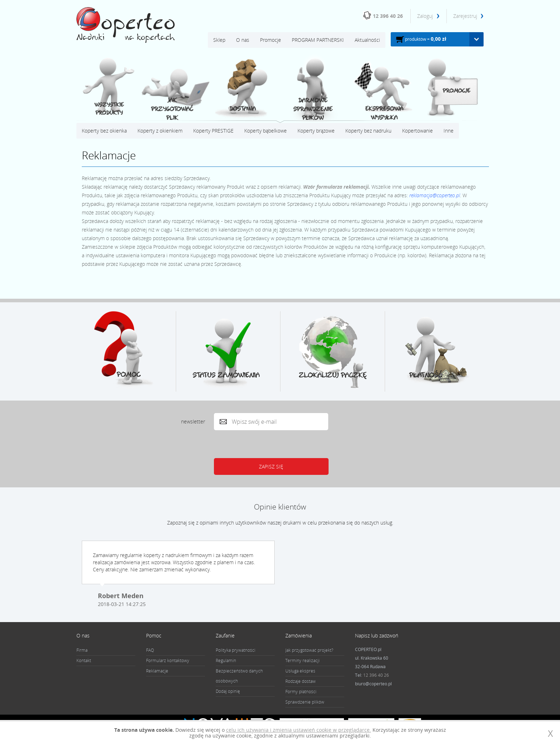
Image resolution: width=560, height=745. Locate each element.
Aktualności (367, 40)
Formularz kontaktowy (168, 660)
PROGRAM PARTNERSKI (318, 40)
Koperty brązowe (316, 131)
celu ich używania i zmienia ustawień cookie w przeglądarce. (299, 730)
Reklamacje (157, 671)
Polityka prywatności (236, 650)
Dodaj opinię (228, 691)
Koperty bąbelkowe (266, 131)
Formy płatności (301, 692)
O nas (243, 40)
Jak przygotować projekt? (309, 650)
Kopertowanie (417, 131)
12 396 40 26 (388, 16)
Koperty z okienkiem (160, 131)
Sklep (219, 40)
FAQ (150, 650)
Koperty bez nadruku (368, 131)
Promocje (271, 40)
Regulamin (226, 660)
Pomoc (154, 635)
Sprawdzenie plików (305, 702)
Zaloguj (426, 16)
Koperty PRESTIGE (213, 131)
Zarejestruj (465, 16)
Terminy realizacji (302, 660)
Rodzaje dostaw (301, 681)
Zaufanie (225, 635)
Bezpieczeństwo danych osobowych (239, 676)
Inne (449, 131)
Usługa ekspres (300, 671)
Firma (82, 650)
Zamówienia (299, 635)
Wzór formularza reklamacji (336, 187)
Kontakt (84, 660)
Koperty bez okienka (104, 131)
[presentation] (269, 444)
